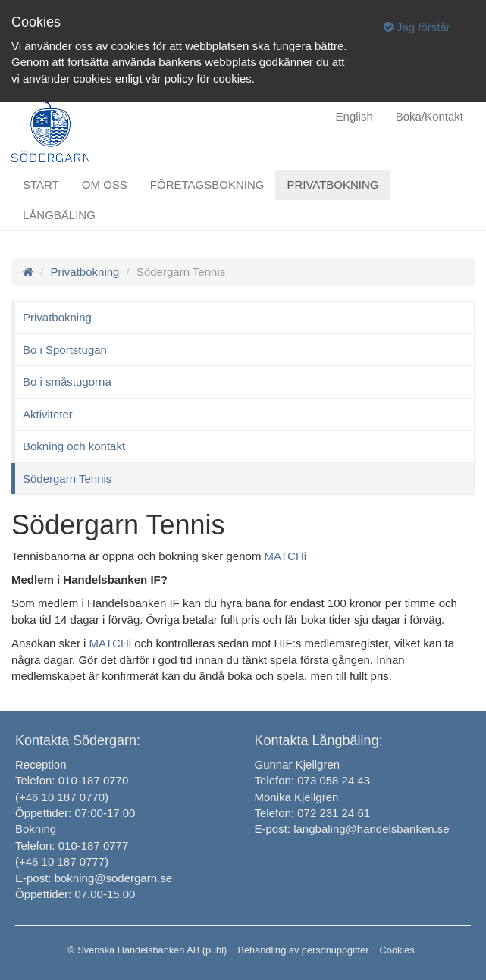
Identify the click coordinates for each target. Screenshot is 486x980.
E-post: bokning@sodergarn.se (94, 878)
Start (41, 185)
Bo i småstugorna (67, 382)
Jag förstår (417, 27)
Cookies (397, 950)
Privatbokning (332, 185)
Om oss (105, 185)
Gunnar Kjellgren (298, 764)
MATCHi (286, 556)
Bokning (36, 829)
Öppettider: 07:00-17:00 (75, 813)
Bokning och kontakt (74, 446)
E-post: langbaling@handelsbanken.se (352, 829)
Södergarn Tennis (67, 479)
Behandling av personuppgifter (303, 950)
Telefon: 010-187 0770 (72, 780)
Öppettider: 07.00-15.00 (75, 894)
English (354, 116)
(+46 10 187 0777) (62, 861)
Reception (41, 764)
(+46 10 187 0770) (62, 797)
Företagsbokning (207, 185)
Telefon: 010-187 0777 (72, 845)
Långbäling (59, 215)
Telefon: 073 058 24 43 (313, 780)
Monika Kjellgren (297, 797)
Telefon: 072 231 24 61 (313, 813)
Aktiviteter (48, 414)
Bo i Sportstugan (65, 350)
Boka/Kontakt (430, 116)
